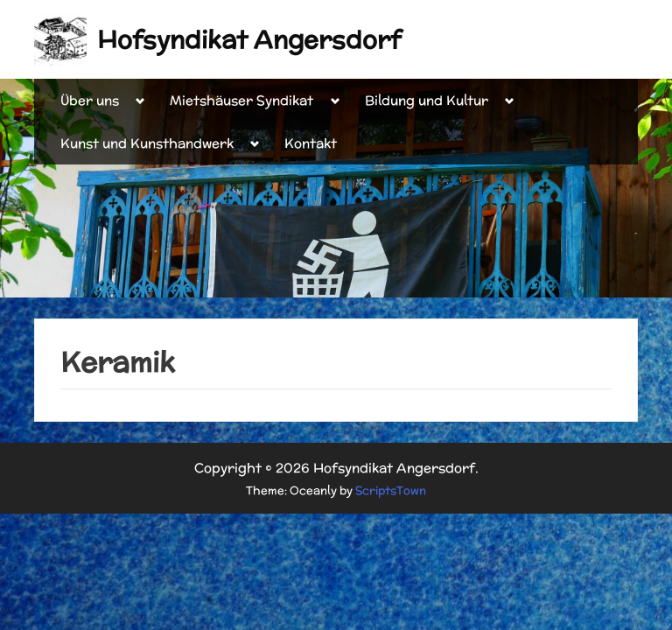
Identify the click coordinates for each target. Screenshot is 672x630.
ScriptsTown (391, 490)
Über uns (90, 100)
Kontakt (311, 143)
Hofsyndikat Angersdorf (249, 39)
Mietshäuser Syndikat (241, 100)
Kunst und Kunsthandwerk (147, 143)
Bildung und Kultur (427, 100)
